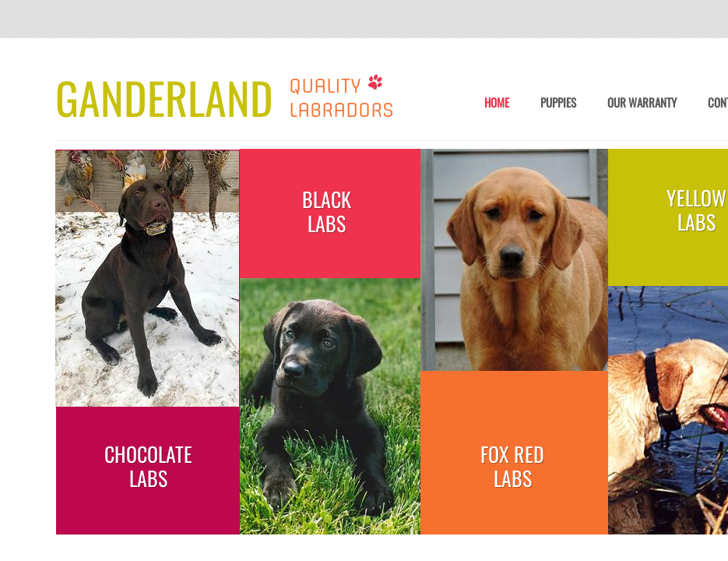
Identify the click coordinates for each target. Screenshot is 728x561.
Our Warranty (642, 103)
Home (497, 103)
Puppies (558, 103)
